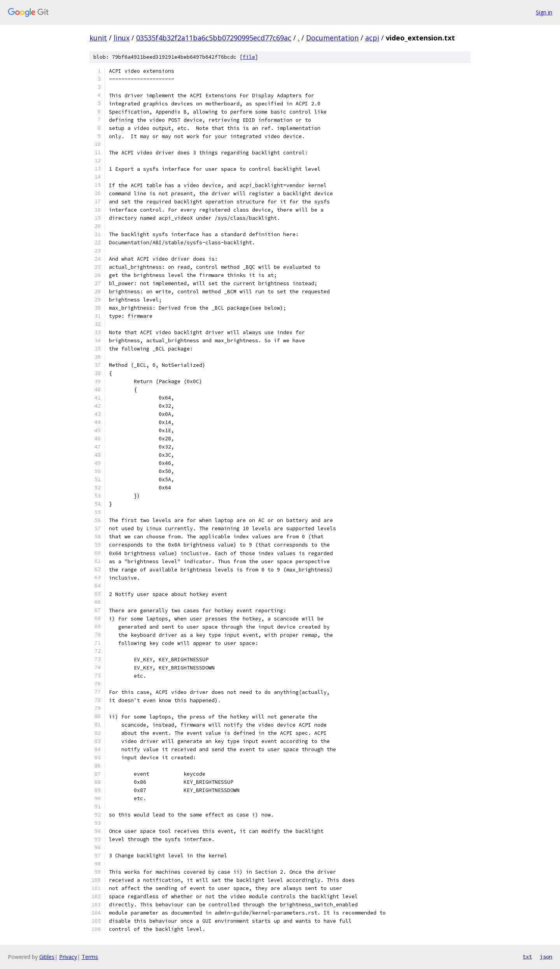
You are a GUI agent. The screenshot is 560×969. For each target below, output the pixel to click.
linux (122, 38)
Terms (90, 957)
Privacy (68, 957)
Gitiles (47, 957)
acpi (372, 38)
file (249, 57)
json (546, 957)
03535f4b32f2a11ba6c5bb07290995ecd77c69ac (214, 38)
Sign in (544, 12)
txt (527, 957)
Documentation (332, 38)
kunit (98, 38)
